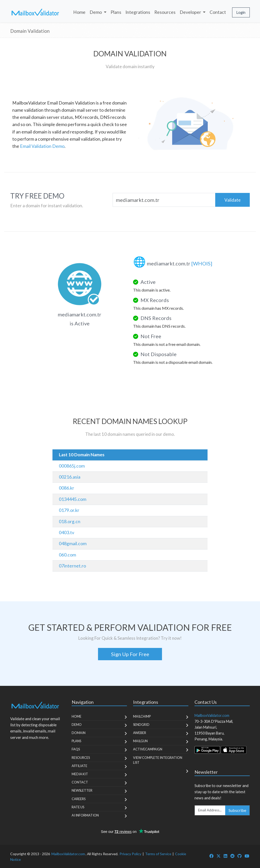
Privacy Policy (130, 854)
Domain (79, 733)
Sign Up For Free (130, 654)
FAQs (76, 749)
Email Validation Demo (42, 146)
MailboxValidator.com (68, 854)
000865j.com (72, 466)
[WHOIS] (202, 263)
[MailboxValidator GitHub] (240, 856)
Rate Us (78, 807)
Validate (232, 200)
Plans (116, 12)
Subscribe (237, 810)
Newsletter (82, 790)
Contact (218, 12)
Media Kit (80, 774)
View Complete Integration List (158, 760)
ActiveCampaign (148, 749)
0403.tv (67, 533)
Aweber (140, 733)
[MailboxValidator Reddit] (232, 856)
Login (241, 12)
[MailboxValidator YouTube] (247, 856)
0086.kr (67, 488)
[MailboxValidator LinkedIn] (225, 856)
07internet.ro (72, 566)
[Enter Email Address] (210, 810)
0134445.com (73, 499)
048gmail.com (73, 544)
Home (79, 12)
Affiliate (79, 766)
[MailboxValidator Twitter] (219, 856)
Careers (79, 799)
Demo (77, 725)
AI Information (85, 815)
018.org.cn (70, 521)
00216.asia (70, 477)
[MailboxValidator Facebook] (211, 856)
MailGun (140, 741)
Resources (165, 12)
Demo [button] (96, 12)
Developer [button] (191, 12)
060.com (67, 555)
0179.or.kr (69, 510)
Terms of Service (158, 854)
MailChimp (142, 716)
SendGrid (141, 725)
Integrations (138, 12)
